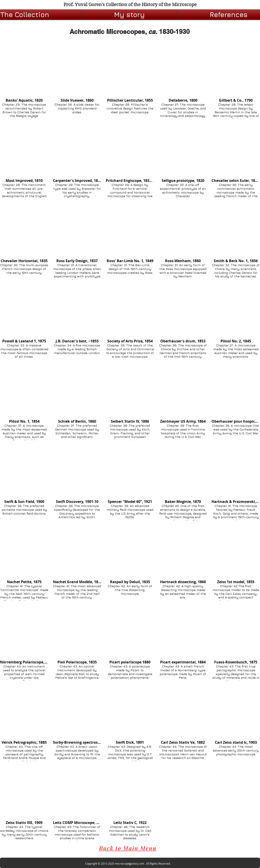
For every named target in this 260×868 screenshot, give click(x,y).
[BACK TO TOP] (130, 865)
